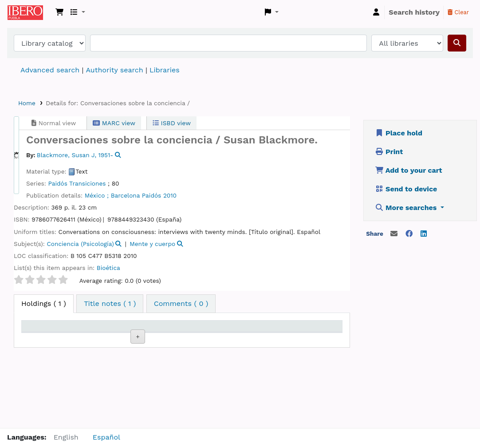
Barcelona (125, 195)
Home (27, 103)
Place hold (399, 133)
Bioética (108, 268)
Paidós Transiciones (77, 183)
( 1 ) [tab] (44, 303)
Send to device (406, 189)
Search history (414, 12)
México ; (97, 195)
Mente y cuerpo (152, 244)
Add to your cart (409, 170)
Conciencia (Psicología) (81, 244)
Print (389, 152)
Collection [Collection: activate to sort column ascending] (134, 339)
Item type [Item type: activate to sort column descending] (42, 339)
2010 (170, 195)
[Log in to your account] (376, 12)
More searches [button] (407, 208)
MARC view (114, 123)
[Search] (457, 43)
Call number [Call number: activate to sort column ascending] (177, 334)
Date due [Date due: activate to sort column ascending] (270, 339)
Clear (458, 12)
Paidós (151, 195)
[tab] (110, 304)
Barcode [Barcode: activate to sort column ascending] (315, 339)
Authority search (114, 70)
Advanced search (50, 70)
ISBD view (172, 123)
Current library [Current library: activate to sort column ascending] (85, 334)
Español (106, 437)
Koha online (30, 12)
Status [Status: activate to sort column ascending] (221, 339)
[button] (59, 12)
